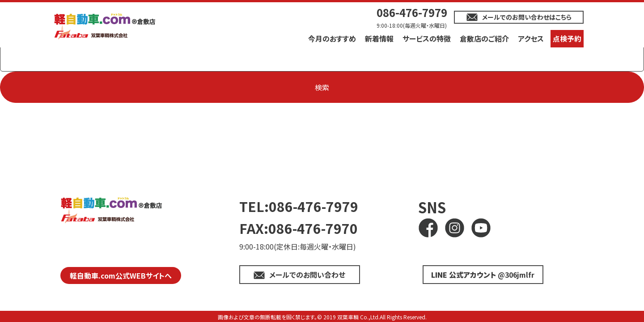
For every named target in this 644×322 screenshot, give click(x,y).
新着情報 (379, 38)
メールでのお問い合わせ (307, 275)
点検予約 (567, 38)
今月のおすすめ (332, 38)
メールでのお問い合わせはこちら (527, 17)
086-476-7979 (412, 12)
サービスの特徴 (427, 38)
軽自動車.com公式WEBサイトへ (121, 275)
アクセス (531, 38)
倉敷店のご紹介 (484, 38)
